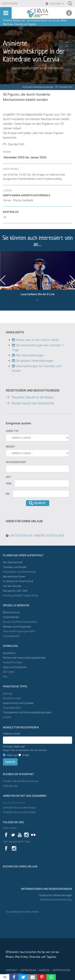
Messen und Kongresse (17, 627)
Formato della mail (25, 748)
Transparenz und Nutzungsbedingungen (27, 712)
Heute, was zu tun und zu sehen (35, 340)
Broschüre (9, 653)
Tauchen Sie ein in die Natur (33, 397)
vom (9, 484)
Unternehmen (11, 617)
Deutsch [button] (57, 4)
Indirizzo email (11, 734)
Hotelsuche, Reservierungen (55, 895)
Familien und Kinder (15, 567)
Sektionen (10, 4)
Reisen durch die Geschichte (33, 403)
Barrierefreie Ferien (15, 577)
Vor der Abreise (12, 586)
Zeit (8, 477)
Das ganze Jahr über (15, 591)
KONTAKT (12, 970)
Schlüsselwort (16, 462)
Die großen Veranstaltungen (34, 361)
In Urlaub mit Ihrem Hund (18, 581)
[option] (37, 278)
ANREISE (44, 970)
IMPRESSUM (28, 970)
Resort (10, 447)
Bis (8, 494)
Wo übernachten (13, 562)
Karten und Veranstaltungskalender (24, 658)
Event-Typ (12, 431)
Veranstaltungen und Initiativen (37, 68)
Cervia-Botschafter (14, 803)
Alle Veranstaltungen (28, 355)
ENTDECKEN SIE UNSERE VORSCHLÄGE (37, 535)
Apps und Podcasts (15, 667)
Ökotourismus (11, 612)
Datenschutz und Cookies (19, 703)
